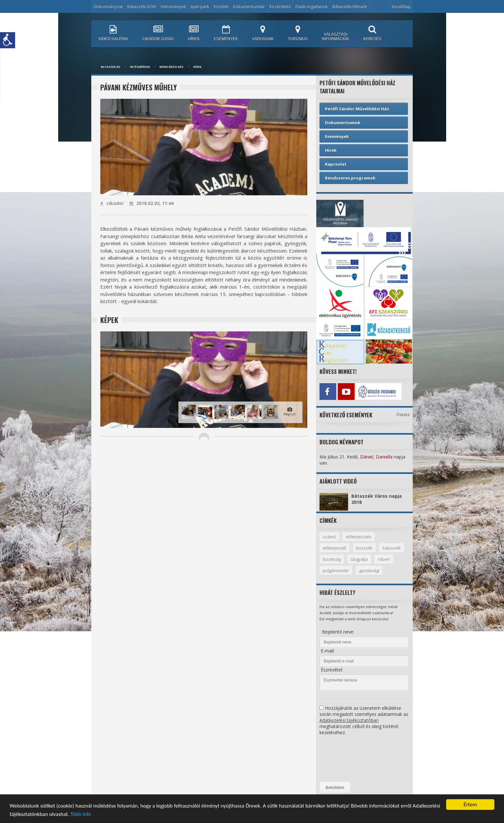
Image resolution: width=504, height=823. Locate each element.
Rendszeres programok (350, 178)
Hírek (197, 67)
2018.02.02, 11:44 (152, 203)
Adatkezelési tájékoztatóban (349, 720)
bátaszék (392, 548)
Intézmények (173, 6)
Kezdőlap (401, 6)
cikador (112, 203)
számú (329, 537)
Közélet (221, 6)
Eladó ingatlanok (312, 6)
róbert (384, 559)
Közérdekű (280, 6)
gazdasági (369, 570)
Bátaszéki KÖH (142, 6)
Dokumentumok (343, 123)
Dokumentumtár (249, 6)
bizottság (332, 559)
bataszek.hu (111, 67)
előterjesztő (334, 548)
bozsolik (364, 548)
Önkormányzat (108, 6)
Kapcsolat (336, 164)
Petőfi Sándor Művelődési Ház (357, 109)
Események (337, 136)
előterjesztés (359, 537)
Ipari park (200, 6)
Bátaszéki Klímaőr (350, 6)
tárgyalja (359, 559)
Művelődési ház (171, 67)
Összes (403, 415)
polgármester (336, 570)
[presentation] (346, 759)
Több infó (81, 814)
